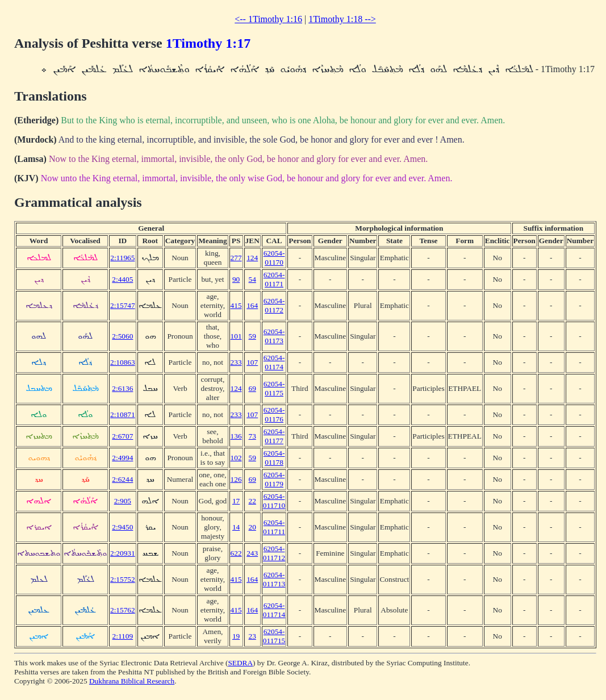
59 (252, 336)
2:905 (123, 501)
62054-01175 (274, 388)
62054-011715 (274, 636)
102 (236, 458)
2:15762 (123, 610)
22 (252, 501)
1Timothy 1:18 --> (342, 19)
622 (236, 553)
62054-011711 (274, 527)
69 (252, 388)
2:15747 (123, 305)
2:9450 (122, 527)
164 (252, 305)
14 (236, 527)
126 (236, 479)
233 (236, 362)
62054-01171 (274, 279)
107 (252, 362)
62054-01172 (274, 305)
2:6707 (122, 436)
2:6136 (122, 388)
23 (252, 636)
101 (236, 336)
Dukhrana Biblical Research (132, 681)
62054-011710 (274, 501)
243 (252, 553)
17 (236, 501)
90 (236, 279)
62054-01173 (274, 336)
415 (236, 305)
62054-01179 (274, 479)
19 (236, 636)
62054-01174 (274, 362)
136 (236, 436)
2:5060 (122, 336)
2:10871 (123, 414)
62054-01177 (274, 436)
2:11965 (122, 258)
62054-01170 (274, 258)
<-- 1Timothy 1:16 (268, 19)
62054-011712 (274, 553)
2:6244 (122, 479)
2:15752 (123, 579)
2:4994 (122, 458)
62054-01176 (274, 414)
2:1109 (123, 636)
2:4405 (122, 279)
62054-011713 (274, 579)
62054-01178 (274, 458)
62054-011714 (274, 610)
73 (252, 436)
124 (252, 258)
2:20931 (123, 553)
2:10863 (123, 362)
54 (252, 279)
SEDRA (240, 663)
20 (252, 527)
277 (236, 258)
